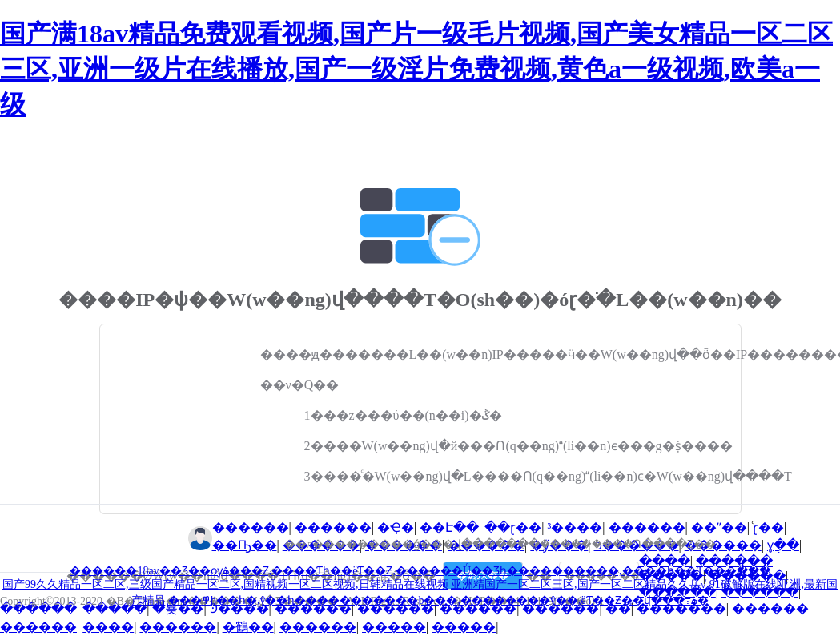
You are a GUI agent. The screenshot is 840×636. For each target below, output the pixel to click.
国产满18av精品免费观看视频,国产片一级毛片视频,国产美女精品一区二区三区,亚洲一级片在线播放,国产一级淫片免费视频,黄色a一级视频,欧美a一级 (416, 69)
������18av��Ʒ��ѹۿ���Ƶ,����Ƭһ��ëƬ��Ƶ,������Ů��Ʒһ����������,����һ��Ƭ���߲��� (420, 571)
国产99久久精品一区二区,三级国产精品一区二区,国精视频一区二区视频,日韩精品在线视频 (225, 584)
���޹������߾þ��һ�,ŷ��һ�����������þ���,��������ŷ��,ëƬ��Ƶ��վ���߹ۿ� (438, 600)
